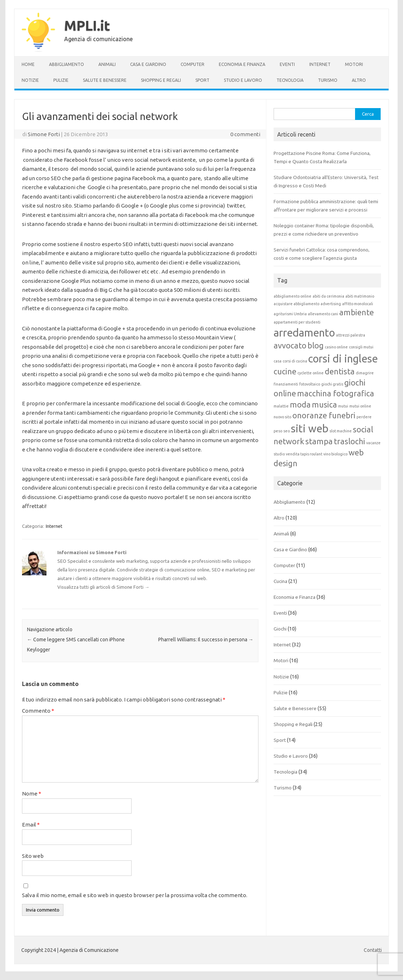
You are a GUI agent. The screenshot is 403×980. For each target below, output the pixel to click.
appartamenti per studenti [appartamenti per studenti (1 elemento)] (297, 322)
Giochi (280, 629)
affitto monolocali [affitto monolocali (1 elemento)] (358, 304)
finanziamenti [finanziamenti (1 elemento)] (286, 384)
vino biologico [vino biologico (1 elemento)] (335, 454)
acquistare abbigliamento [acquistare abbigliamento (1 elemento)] (296, 304)
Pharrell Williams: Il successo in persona (206, 640)
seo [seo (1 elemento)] (287, 431)
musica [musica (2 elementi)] (324, 405)
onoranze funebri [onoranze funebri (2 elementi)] (324, 415)
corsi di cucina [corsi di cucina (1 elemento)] (295, 361)
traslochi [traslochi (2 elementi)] (349, 441)
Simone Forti (44, 134)
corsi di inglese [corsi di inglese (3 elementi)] (343, 359)
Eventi (287, 64)
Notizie (30, 80)
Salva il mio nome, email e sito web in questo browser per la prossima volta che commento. (135, 895)
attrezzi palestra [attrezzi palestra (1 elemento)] (351, 335)
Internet (320, 64)
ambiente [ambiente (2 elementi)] (356, 312)
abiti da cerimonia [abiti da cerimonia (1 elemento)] (328, 296)
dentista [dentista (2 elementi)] (340, 371)
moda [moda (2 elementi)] (300, 405)
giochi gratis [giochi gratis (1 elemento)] (332, 384)
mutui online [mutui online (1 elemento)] (360, 406)
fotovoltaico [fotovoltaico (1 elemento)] (310, 384)
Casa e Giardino (148, 64)
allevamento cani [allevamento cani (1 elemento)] (323, 314)
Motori (354, 64)
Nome (32, 794)
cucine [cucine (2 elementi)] (285, 371)
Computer (192, 64)
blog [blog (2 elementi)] (316, 346)
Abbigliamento (67, 64)
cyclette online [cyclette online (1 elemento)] (311, 373)
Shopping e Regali (161, 80)
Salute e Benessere (105, 80)
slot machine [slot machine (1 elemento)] (341, 431)
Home (28, 64)
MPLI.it (87, 26)
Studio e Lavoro (243, 80)
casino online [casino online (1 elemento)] (336, 347)
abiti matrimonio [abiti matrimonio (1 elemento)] (360, 296)
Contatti (373, 950)
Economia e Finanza (242, 64)
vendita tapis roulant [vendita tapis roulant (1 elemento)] (304, 454)
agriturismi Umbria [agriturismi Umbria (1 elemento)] (290, 314)
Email (31, 825)
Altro (359, 80)
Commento (38, 711)
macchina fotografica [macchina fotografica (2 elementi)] (336, 393)
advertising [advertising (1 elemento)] (331, 304)
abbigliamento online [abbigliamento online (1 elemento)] (293, 296)
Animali (107, 64)
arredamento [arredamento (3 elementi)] (304, 333)
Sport (202, 80)
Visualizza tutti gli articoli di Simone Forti (103, 587)
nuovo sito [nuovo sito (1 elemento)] (282, 417)
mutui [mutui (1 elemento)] (343, 406)
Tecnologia (290, 80)
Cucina (280, 581)
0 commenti (245, 134)
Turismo (328, 80)
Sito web (33, 856)
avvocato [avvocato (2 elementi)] (290, 346)
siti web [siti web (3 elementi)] (310, 429)
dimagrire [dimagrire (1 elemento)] (365, 373)
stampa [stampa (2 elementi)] (319, 441)
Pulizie (61, 80)
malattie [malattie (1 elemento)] (281, 406)
